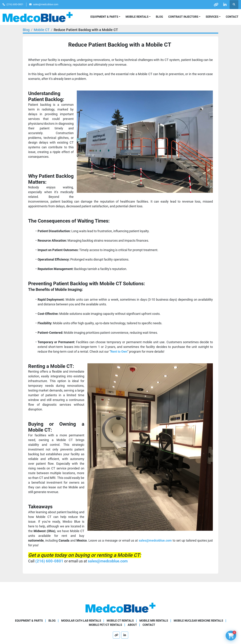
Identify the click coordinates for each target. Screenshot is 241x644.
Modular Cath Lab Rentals (81, 621)
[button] (138, 17)
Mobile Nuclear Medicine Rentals (198, 621)
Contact (232, 17)
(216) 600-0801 (15, 4)
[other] (216, 5)
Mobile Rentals (137, 17)
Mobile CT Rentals (120, 621)
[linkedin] (225, 5)
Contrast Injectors (183, 17)
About (132, 625)
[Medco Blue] (120, 607)
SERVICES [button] (212, 17)
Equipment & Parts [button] (104, 17)
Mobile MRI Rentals (154, 621)
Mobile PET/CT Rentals (105, 625)
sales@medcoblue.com (46, 4)
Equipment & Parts (29, 621)
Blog (159, 17)
